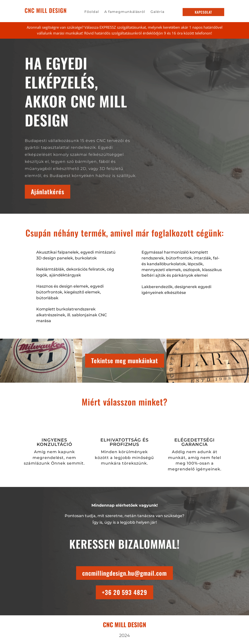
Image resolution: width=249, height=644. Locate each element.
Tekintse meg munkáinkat (125, 360)
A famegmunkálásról (125, 12)
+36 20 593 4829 (124, 592)
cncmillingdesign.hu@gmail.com (124, 573)
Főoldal (92, 12)
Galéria (157, 12)
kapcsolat (203, 12)
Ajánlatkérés (48, 191)
